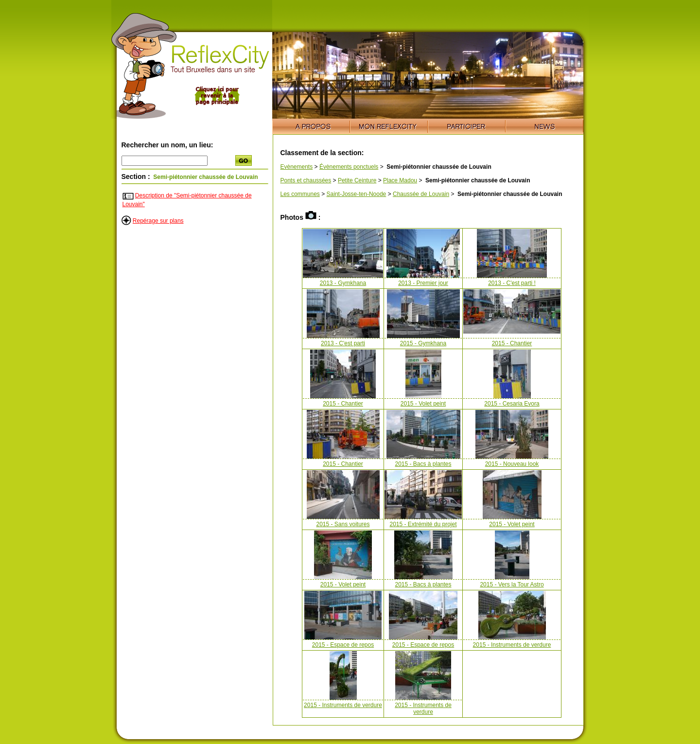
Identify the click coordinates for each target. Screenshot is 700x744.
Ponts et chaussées (306, 180)
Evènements (297, 167)
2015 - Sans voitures (343, 524)
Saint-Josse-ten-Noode (357, 194)
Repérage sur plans (158, 221)
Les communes (300, 194)
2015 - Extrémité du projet (423, 524)
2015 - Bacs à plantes (423, 464)
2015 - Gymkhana (423, 343)
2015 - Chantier (512, 343)
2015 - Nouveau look (512, 464)
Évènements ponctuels (349, 167)
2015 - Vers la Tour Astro (512, 585)
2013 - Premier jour (423, 283)
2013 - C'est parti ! (512, 283)
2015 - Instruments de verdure (512, 645)
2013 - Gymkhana (343, 283)
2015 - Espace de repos (343, 645)
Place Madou (400, 180)
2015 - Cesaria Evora (512, 404)
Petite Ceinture (357, 180)
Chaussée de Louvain (421, 194)
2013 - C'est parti (343, 343)
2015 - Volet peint (423, 404)
